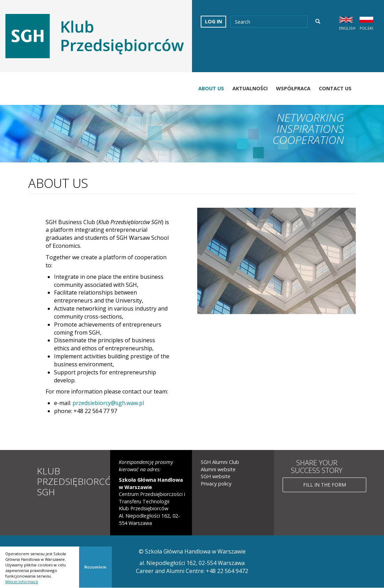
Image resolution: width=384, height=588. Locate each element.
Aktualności (250, 88)
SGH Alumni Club (220, 462)
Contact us (335, 88)
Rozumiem (95, 567)
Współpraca (293, 88)
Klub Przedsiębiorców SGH (79, 481)
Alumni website (218, 469)
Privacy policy (216, 484)
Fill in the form (325, 485)
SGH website (216, 476)
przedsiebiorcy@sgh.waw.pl (108, 403)
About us (211, 88)
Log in (213, 21)
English (347, 28)
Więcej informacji (22, 582)
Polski (366, 28)
